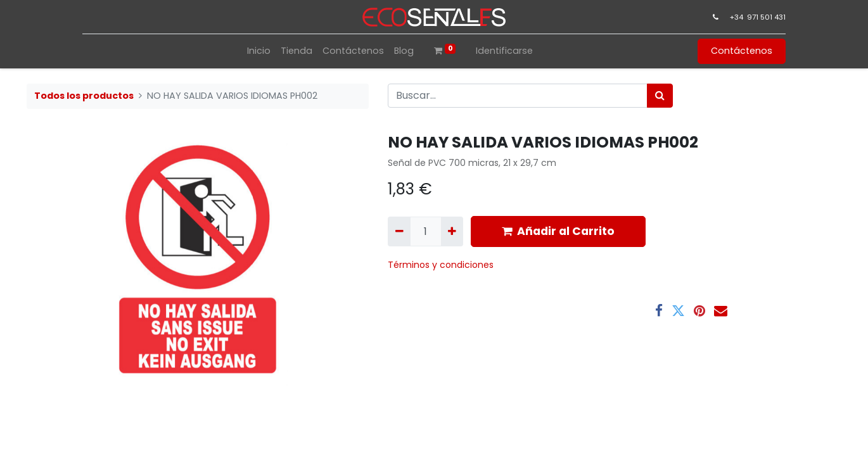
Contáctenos (742, 51)
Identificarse (504, 51)
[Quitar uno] (399, 231)
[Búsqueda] (660, 96)
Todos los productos (84, 96)
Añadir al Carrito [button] (558, 231)
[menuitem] (259, 51)
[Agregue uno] (452, 231)
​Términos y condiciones (442, 265)
